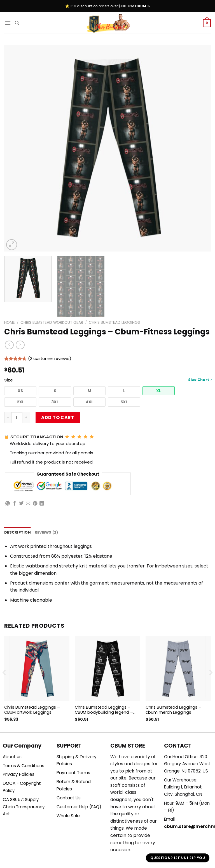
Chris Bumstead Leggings (114, 323)
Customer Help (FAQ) (79, 807)
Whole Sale (68, 816)
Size (107, 380)
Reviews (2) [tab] (46, 532)
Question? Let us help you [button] (178, 858)
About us (12, 757)
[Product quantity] (17, 418)
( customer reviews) (50, 359)
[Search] (17, 23)
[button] (20, 391)
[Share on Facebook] (15, 504)
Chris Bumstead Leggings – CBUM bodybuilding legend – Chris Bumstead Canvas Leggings (104, 710)
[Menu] (8, 23)
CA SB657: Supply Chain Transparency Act (24, 807)
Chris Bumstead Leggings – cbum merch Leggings (173, 710)
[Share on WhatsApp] (8, 504)
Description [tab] (17, 532)
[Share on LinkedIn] (42, 504)
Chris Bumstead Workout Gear (52, 323)
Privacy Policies (19, 774)
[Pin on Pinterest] (35, 504)
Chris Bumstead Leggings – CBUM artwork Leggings (32, 710)
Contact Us (69, 798)
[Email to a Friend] (28, 504)
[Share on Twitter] (21, 504)
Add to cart (58, 417)
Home (10, 323)
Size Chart (200, 380)
